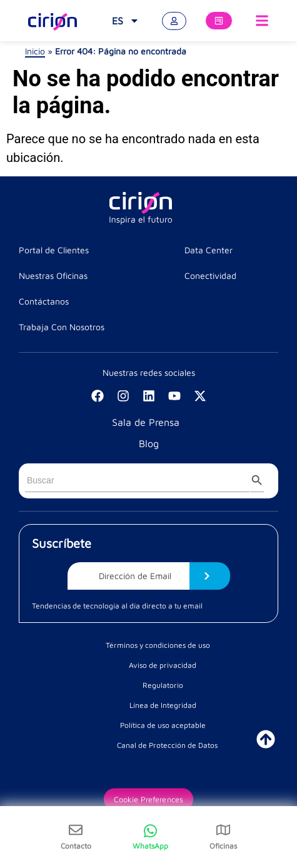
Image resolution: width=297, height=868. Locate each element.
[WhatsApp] (150, 837)
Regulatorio (163, 685)
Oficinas (223, 846)
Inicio (35, 51)
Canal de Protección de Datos (167, 745)
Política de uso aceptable (163, 725)
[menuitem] (126, 21)
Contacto (76, 846)
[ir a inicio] (266, 739)
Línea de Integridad (163, 705)
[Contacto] (76, 830)
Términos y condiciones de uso (158, 645)
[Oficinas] (223, 830)
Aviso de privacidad (163, 665)
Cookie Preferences (148, 799)
